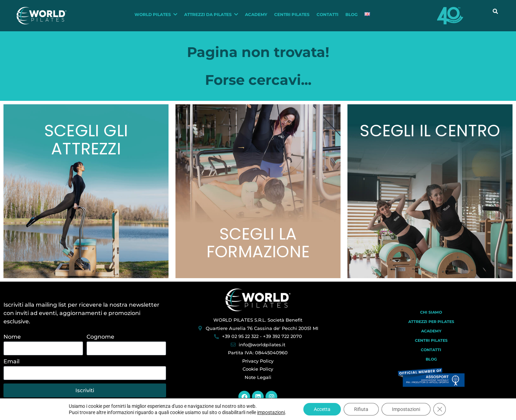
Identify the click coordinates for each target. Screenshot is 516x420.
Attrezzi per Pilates (431, 322)
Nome (12, 337)
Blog (431, 359)
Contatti (431, 350)
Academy (431, 331)
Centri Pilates (431, 340)
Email (11, 362)
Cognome (100, 337)
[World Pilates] (258, 300)
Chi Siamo (431, 312)
